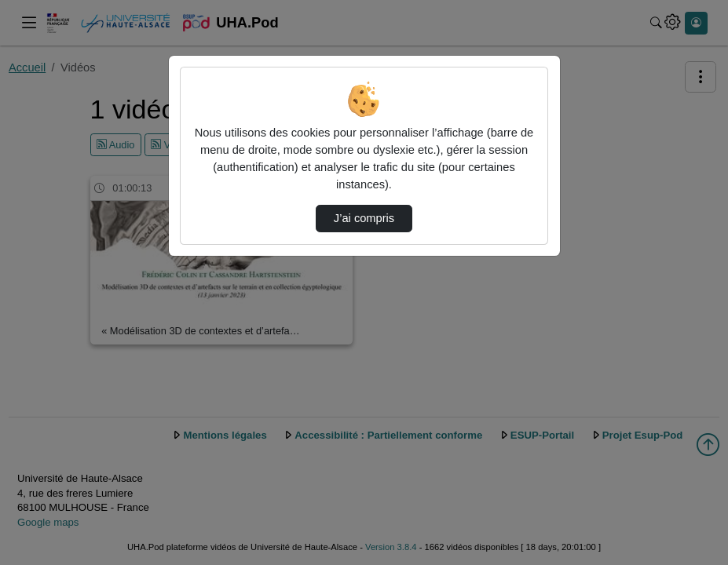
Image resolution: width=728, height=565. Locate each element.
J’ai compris (364, 218)
